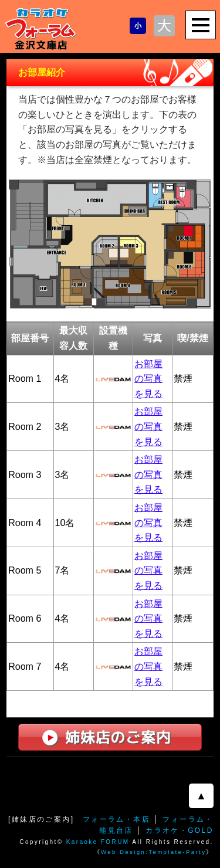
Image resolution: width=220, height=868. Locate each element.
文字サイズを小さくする (138, 26)
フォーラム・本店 (116, 819)
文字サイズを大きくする (164, 26)
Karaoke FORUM (98, 842)
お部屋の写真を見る (148, 379)
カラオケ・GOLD (180, 830)
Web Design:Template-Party (153, 852)
